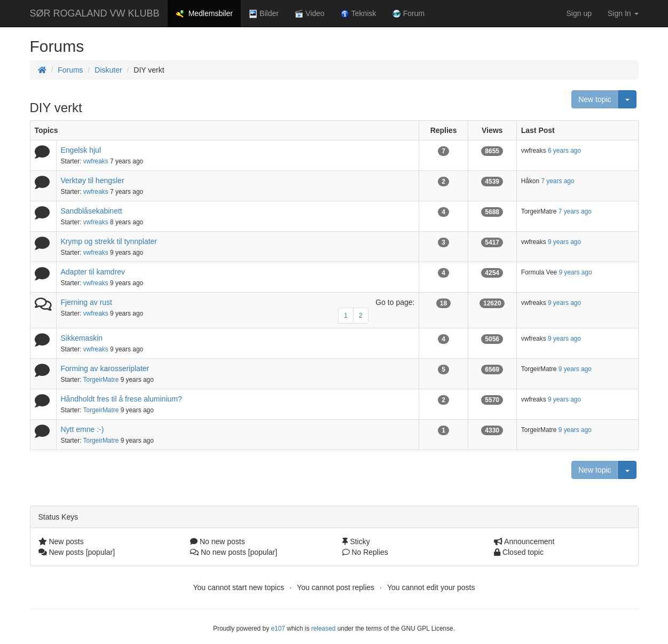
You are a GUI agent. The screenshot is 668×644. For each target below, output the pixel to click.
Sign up (579, 13)
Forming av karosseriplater (105, 368)
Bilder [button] (264, 14)
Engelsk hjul (81, 150)
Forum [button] (409, 14)
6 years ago (564, 151)
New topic (595, 99)
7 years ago (557, 181)
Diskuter (108, 70)
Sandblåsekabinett (92, 211)
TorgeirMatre (101, 380)
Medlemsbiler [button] (204, 14)
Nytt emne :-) (82, 429)
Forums (70, 70)
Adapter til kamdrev (93, 272)
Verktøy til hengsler (93, 180)
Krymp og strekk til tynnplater (109, 241)
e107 (278, 629)
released (324, 629)
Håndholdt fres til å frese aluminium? (121, 399)
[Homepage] (42, 70)
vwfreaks (96, 161)
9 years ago (564, 242)
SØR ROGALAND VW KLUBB (95, 13)
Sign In (623, 13)
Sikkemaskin (82, 338)
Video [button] (310, 14)
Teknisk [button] (359, 14)
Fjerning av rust (87, 302)
